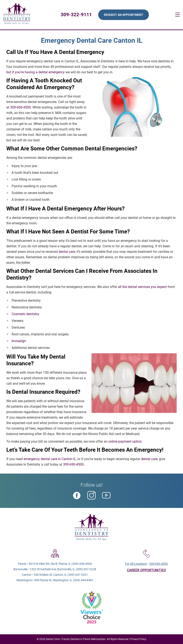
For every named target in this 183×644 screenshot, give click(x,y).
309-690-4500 (20, 107)
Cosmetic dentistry (25, 314)
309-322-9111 (76, 15)
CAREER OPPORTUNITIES (146, 570)
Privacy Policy (138, 639)
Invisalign (19, 341)
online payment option (125, 441)
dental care (67, 252)
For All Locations (136, 564)
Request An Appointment (124, 15)
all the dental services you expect (142, 287)
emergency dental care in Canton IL (50, 459)
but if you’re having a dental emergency (36, 72)
